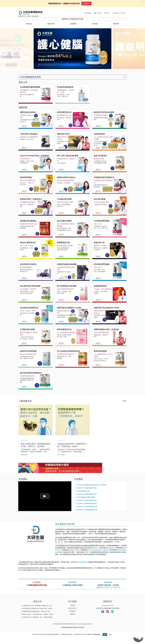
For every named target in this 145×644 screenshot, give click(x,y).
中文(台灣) (122, 13)
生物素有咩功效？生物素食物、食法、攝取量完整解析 (38, 624)
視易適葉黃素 (112, 554)
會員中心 (107, 13)
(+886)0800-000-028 (107, 612)
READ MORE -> (25, 456)
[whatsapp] (112, 618)
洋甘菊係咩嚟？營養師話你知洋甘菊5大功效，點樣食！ (38, 615)
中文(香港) (115, 13)
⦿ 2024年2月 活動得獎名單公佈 (87, 507)
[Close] (142, 2)
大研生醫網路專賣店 (83, 568)
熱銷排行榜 (51, 24)
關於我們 (116, 24)
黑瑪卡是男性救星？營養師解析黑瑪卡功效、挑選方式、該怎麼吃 (35, 446)
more (124, 402)
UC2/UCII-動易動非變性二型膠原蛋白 (105, 556)
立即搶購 (86, 3)
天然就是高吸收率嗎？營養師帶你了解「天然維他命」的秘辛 (72, 446)
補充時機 (88, 13)
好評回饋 (95, 24)
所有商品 (29, 24)
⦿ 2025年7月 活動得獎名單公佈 (87, 494)
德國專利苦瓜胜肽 (79, 556)
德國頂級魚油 (95, 554)
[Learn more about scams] (72, 472)
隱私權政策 (97, 641)
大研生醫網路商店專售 (30, 78)
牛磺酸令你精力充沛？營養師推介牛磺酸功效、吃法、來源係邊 (40, 612)
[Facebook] (103, 618)
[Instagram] (107, 618)
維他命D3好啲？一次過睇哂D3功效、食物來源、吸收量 (38, 621)
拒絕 (111, 641)
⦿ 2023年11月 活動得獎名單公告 (87, 516)
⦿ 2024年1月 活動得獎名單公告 (87, 510)
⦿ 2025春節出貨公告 (83, 497)
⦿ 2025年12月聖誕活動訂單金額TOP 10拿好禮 (92, 491)
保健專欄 (73, 24)
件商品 (98, 13)
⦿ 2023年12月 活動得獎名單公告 (87, 513)
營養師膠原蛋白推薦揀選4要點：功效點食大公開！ (37, 618)
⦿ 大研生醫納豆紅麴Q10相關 (86, 504)
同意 (105, 641)
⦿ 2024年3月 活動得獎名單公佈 (87, 501)
